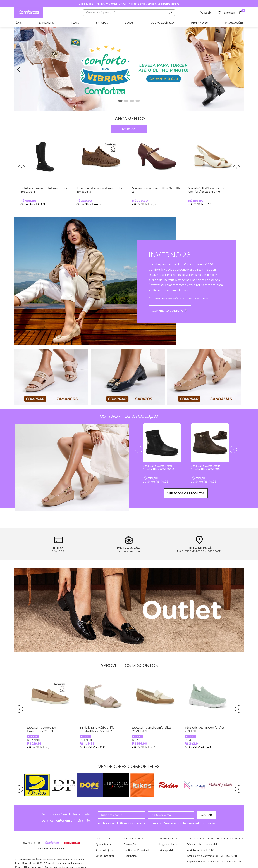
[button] (120, 101)
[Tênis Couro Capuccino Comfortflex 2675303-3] (101, 172)
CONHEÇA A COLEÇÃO (168, 310)
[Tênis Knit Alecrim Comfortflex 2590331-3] (208, 713)
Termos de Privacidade (164, 823)
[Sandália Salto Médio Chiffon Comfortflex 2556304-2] (103, 713)
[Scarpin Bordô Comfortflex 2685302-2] (157, 172)
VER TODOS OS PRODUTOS (186, 493)
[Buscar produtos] (170, 13)
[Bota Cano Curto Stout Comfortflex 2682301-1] (210, 454)
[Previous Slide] (19, 70)
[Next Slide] (239, 70)
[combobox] (129, 13)
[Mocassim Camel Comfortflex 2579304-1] (155, 713)
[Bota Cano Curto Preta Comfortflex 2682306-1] (162, 454)
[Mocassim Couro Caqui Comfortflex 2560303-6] (50, 713)
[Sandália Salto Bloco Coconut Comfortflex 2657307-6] (213, 172)
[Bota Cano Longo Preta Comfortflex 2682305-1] (45, 172)
